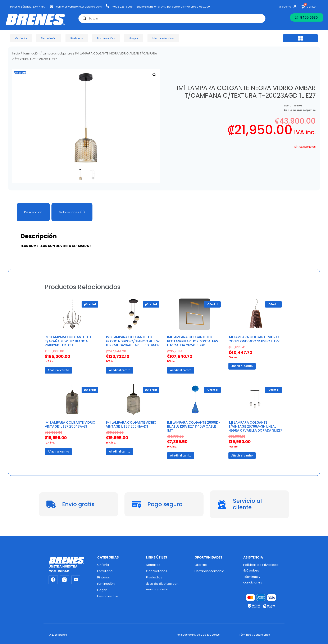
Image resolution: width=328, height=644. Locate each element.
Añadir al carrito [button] (58, 370)
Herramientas (108, 596)
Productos (154, 577)
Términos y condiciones (253, 579)
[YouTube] (76, 580)
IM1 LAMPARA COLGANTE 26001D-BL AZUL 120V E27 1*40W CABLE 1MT (194, 426)
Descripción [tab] (33, 212)
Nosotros (153, 565)
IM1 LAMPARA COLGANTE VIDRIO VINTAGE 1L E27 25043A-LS (70, 424)
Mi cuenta (285, 7)
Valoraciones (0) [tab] (72, 212)
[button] (300, 38)
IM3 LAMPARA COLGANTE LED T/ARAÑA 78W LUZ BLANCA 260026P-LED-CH (68, 341)
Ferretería (105, 571)
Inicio (16, 54)
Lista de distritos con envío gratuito (162, 586)
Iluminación (31, 54)
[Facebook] (53, 580)
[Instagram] (64, 580)
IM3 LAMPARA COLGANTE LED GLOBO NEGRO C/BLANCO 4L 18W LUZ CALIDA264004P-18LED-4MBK (133, 341)
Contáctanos (157, 571)
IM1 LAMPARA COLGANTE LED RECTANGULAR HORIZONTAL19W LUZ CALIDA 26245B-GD (193, 341)
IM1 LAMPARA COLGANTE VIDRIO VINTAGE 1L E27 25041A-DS (131, 424)
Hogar (102, 590)
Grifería (103, 565)
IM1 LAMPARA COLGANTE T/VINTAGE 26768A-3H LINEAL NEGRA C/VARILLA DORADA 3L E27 (255, 426)
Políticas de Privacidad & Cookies (261, 568)
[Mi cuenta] (295, 7)
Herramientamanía (209, 571)
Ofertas (201, 565)
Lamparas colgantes (57, 54)
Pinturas (104, 577)
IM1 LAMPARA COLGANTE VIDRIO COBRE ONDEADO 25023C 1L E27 (254, 339)
